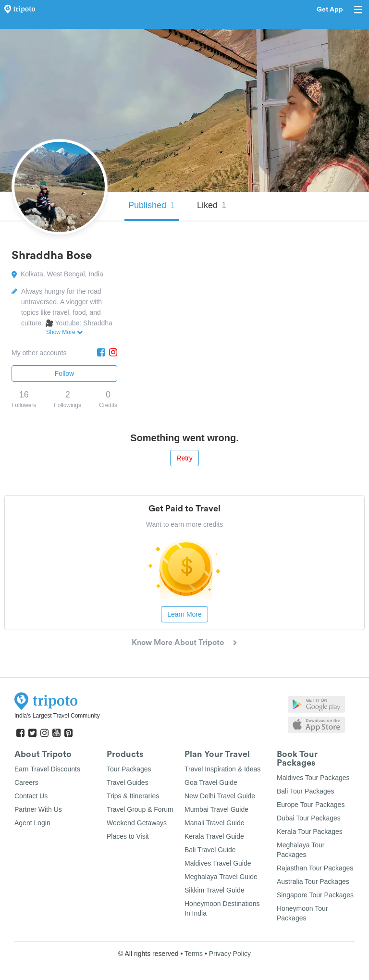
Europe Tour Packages (311, 805)
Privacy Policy (230, 954)
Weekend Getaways (137, 823)
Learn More (184, 614)
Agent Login (32, 823)
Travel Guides (128, 782)
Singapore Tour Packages (315, 895)
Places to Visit (128, 836)
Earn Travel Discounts (47, 769)
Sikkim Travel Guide (214, 890)
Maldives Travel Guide (218, 863)
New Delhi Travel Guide (220, 796)
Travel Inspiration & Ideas (222, 769)
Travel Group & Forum (140, 809)
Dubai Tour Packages (309, 818)
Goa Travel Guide (211, 782)
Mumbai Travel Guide (216, 809)
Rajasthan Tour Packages (315, 868)
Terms (194, 954)
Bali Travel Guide (210, 850)
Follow (64, 373)
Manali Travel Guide (215, 823)
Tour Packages (129, 769)
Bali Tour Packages (306, 791)
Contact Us (31, 796)
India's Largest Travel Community (57, 716)
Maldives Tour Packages (313, 778)
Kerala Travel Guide (214, 836)
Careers (26, 782)
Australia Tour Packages (313, 881)
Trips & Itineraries (133, 796)
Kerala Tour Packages (310, 831)
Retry (184, 458)
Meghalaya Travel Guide (221, 877)
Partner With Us (38, 809)
